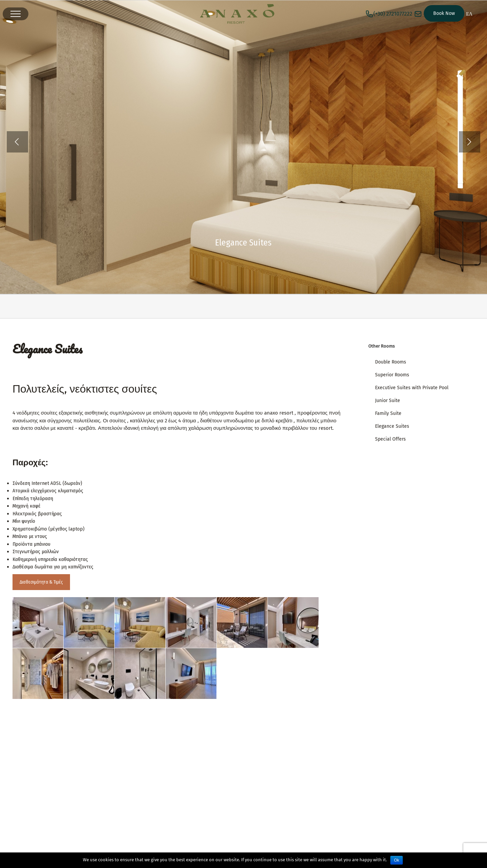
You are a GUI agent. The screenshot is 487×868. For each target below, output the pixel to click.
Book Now (444, 13)
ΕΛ (469, 14)
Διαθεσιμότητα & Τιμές (41, 582)
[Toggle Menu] (16, 14)
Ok (397, 860)
